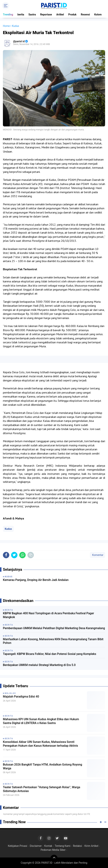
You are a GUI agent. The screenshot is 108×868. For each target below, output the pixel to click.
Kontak (48, 846)
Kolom (98, 15)
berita (21, 15)
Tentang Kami (63, 846)
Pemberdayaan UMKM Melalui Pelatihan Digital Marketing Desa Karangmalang (54, 628)
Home (6, 26)
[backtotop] (54, 858)
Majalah (10, 693)
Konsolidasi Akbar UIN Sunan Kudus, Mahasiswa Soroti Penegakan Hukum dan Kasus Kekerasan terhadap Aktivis (40, 744)
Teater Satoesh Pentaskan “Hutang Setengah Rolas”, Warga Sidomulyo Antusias (42, 789)
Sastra (32, 15)
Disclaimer (36, 846)
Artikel (60, 15)
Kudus (8, 529)
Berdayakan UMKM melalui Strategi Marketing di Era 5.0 (39, 665)
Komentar (97, 555)
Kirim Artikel (91, 846)
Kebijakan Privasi (17, 846)
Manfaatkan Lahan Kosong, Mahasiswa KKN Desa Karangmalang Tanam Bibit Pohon (53, 641)
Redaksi (77, 846)
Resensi (85, 15)
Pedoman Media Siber (53, 850)
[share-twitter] (14, 555)
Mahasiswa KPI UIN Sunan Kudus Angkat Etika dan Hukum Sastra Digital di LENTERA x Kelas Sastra (41, 721)
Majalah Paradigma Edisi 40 (21, 697)
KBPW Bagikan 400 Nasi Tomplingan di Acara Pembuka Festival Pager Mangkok (48, 615)
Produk (72, 15)
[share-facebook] (6, 555)
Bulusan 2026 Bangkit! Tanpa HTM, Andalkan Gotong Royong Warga (43, 766)
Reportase (46, 15)
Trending (8, 15)
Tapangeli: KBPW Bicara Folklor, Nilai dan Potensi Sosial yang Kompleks (50, 654)
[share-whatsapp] (22, 555)
